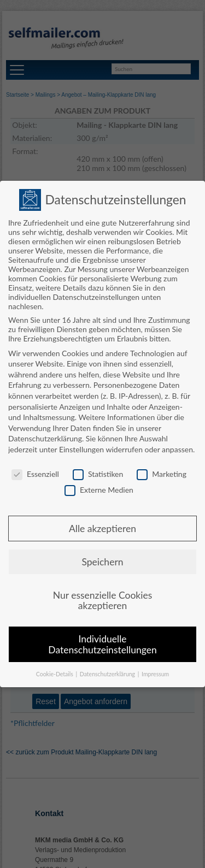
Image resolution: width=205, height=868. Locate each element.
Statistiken (98, 474)
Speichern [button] (102, 562)
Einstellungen (81, 449)
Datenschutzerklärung (45, 438)
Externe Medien (99, 490)
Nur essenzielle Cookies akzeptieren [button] (102, 601)
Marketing (162, 474)
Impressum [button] (155, 674)
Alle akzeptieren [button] (102, 529)
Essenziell (35, 474)
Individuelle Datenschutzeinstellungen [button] (102, 644)
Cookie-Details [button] (55, 674)
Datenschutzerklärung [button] (108, 674)
